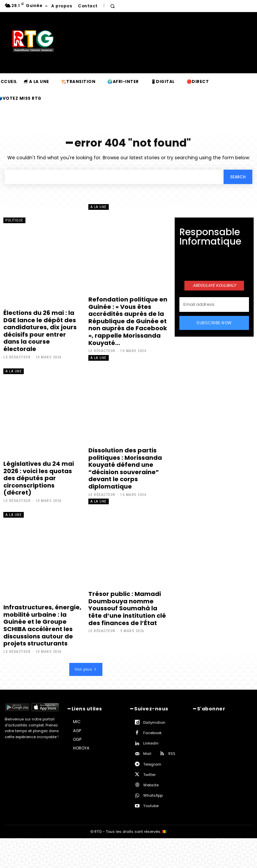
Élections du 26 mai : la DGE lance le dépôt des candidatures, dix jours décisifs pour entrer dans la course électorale (40, 331)
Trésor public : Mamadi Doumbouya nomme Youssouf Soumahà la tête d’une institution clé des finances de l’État (127, 608)
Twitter (149, 775)
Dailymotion (154, 722)
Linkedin (151, 743)
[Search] (238, 177)
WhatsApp (153, 795)
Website (151, 785)
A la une (99, 207)
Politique (14, 220)
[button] (113, 6)
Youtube (151, 806)
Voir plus (86, 669)
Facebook (152, 733)
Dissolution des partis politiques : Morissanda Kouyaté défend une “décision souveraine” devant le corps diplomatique (125, 468)
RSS (172, 754)
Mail (147, 754)
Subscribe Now (214, 323)
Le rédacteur (17, 357)
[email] (214, 305)
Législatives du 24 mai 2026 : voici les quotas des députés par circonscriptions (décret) (39, 478)
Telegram (152, 764)
